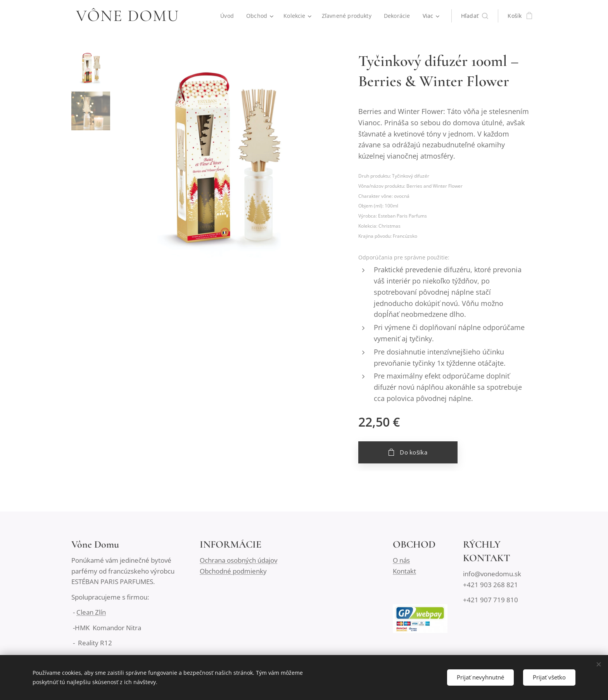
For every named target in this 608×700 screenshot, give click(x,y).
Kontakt (404, 571)
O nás (401, 560)
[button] (475, 16)
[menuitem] (228, 16)
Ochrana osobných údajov (238, 560)
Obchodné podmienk (231, 571)
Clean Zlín (91, 612)
